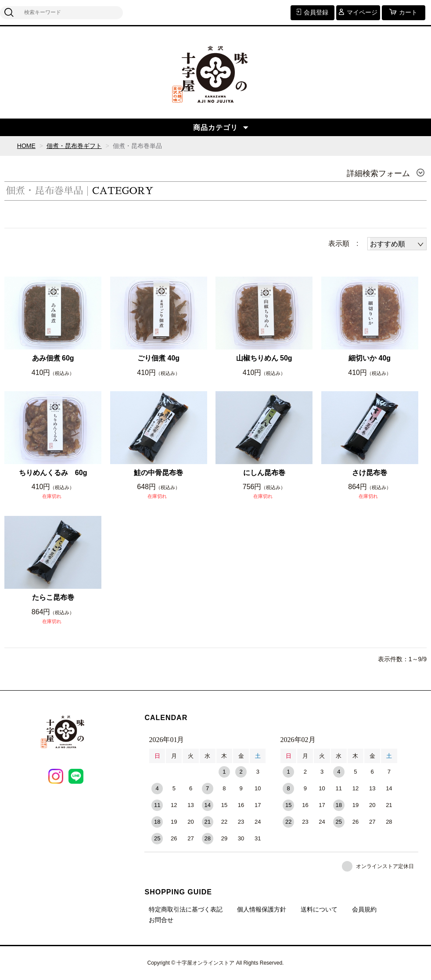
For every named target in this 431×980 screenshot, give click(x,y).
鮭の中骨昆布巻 (158, 473)
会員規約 (364, 909)
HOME (26, 146)
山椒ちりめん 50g (264, 358)
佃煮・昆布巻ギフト (74, 146)
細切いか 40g (370, 358)
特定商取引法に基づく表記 (186, 909)
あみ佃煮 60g (53, 358)
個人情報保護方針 (262, 909)
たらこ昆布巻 (53, 597)
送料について (319, 909)
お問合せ (161, 920)
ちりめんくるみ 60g (53, 473)
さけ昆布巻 (370, 473)
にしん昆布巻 (264, 473)
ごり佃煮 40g (158, 358)
